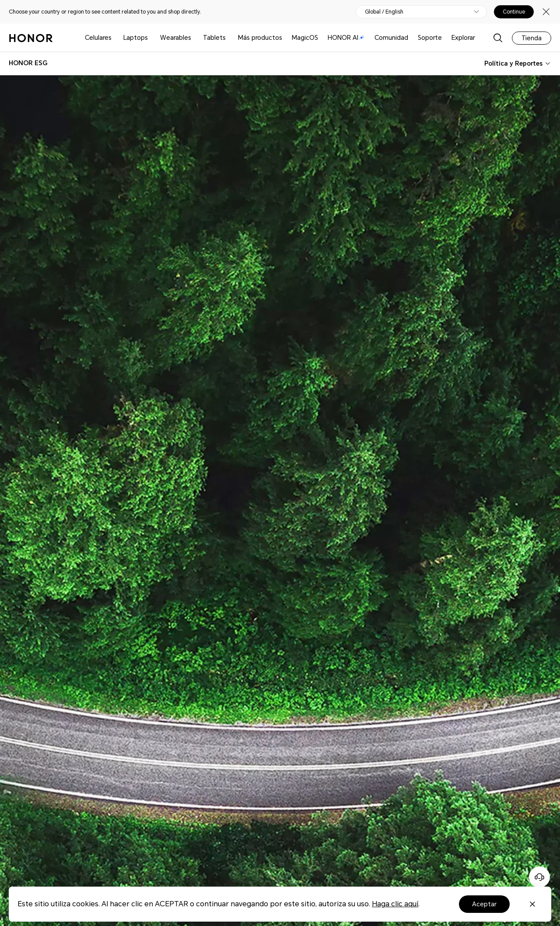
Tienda (532, 38)
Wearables (176, 38)
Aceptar (484, 904)
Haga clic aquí (395, 904)
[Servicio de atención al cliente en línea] (539, 877)
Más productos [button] (260, 38)
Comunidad (391, 38)
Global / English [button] (384, 12)
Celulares (98, 38)
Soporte (430, 38)
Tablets (214, 38)
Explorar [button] (463, 38)
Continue (514, 12)
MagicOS (305, 38)
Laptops (136, 38)
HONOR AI (346, 38)
